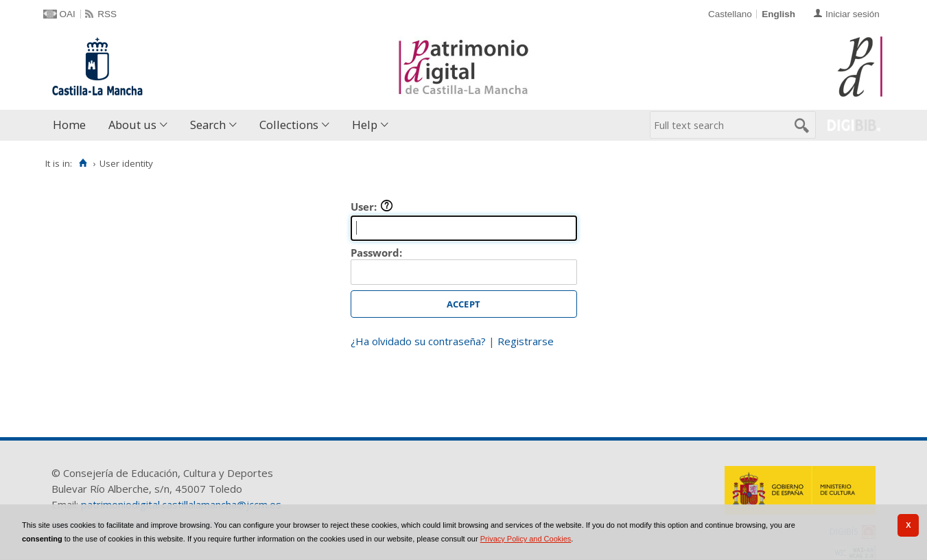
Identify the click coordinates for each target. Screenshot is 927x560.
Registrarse (526, 341)
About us (132, 125)
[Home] (83, 163)
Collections (289, 125)
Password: (376, 253)
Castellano (730, 14)
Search (208, 125)
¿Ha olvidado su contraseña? (418, 341)
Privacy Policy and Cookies (526, 539)
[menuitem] (72, 125)
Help (365, 125)
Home (69, 125)
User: (372, 207)
